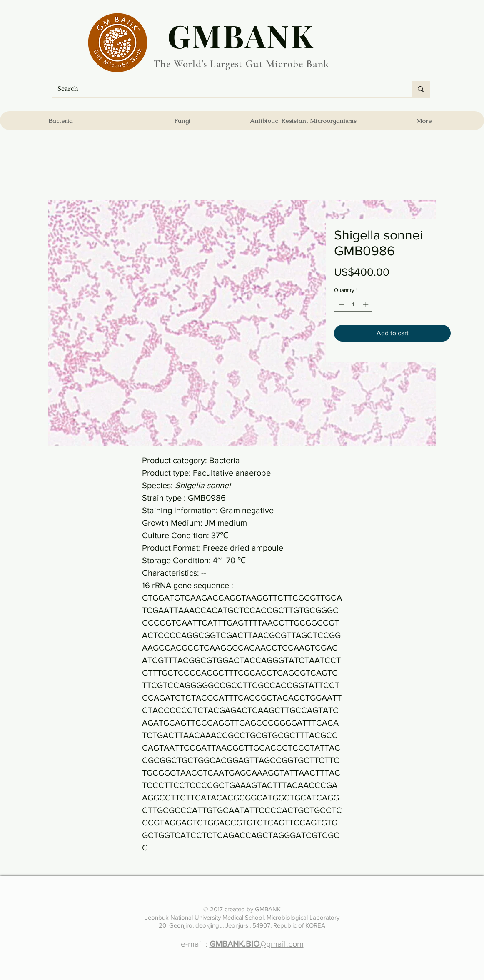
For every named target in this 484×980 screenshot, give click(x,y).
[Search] (226, 89)
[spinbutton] (353, 304)
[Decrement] (340, 304)
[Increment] (367, 304)
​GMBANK (241, 35)
